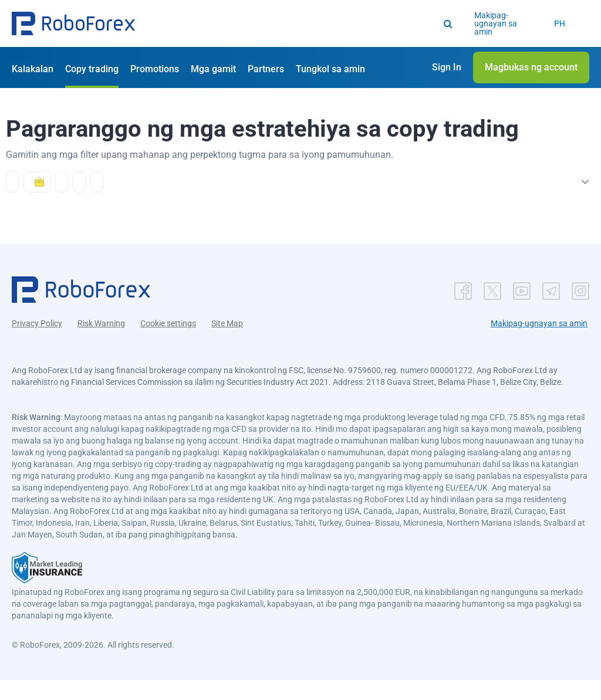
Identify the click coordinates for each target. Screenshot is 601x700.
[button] (73, 23)
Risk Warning (101, 343)
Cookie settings (168, 343)
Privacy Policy (37, 343)
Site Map (227, 343)
